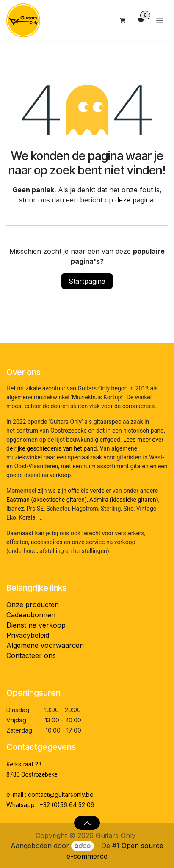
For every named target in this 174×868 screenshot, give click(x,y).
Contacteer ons (31, 655)
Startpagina (87, 281)
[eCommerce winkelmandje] (122, 20)
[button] (87, 823)
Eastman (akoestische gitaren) (47, 500)
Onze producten (33, 605)
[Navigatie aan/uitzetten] (160, 21)
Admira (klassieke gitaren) (124, 500)
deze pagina (134, 200)
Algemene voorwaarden (45, 645)
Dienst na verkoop (36, 625)
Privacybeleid (28, 635)
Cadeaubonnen (31, 615)
